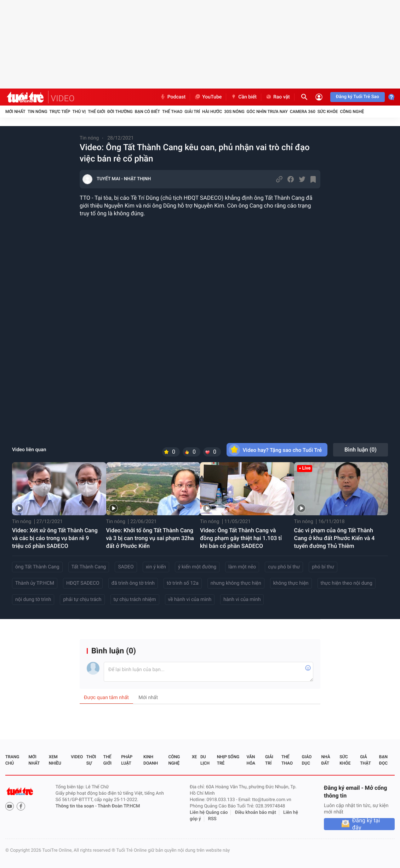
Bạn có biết (147, 112)
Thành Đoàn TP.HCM (119, 806)
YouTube (208, 97)
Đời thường (120, 112)
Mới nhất (15, 112)
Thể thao (172, 112)
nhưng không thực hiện (236, 583)
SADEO (126, 567)
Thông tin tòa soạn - (77, 806)
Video (77, 757)
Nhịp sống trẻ (228, 760)
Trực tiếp (60, 112)
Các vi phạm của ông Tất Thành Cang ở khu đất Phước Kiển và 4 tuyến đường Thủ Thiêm (335, 538)
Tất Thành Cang (89, 567)
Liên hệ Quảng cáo (209, 813)
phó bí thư (323, 567)
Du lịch (205, 760)
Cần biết (244, 97)
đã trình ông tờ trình (133, 583)
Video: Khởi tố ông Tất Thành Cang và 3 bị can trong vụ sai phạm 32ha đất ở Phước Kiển (150, 538)
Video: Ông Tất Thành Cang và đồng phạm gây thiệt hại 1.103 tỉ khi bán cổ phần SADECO (241, 538)
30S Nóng (234, 112)
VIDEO (63, 98)
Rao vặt (278, 97)
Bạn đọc (383, 760)
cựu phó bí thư (284, 567)
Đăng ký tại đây (366, 824)
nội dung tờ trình (33, 600)
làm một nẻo (242, 567)
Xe (194, 757)
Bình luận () (361, 450)
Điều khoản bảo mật (256, 813)
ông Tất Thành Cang (37, 567)
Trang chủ (12, 760)
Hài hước (212, 112)
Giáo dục (307, 760)
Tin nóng (38, 112)
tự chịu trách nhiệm (135, 600)
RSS (212, 819)
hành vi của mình (242, 600)
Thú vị (79, 112)
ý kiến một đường (197, 567)
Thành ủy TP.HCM (35, 583)
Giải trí (192, 112)
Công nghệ (352, 112)
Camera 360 (303, 112)
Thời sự (91, 760)
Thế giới (96, 112)
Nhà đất (325, 760)
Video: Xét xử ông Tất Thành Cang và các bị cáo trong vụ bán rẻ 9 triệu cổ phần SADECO (55, 538)
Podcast (173, 97)
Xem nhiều (55, 760)
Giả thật (365, 760)
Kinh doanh (151, 760)
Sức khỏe (328, 112)
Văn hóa (251, 760)
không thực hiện (291, 583)
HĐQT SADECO (83, 583)
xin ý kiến (156, 567)
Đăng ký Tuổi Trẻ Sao (358, 97)
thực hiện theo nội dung (347, 583)
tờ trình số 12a (183, 583)
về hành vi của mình (190, 600)
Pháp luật (127, 760)
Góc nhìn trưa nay (267, 112)
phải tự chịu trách (82, 600)
